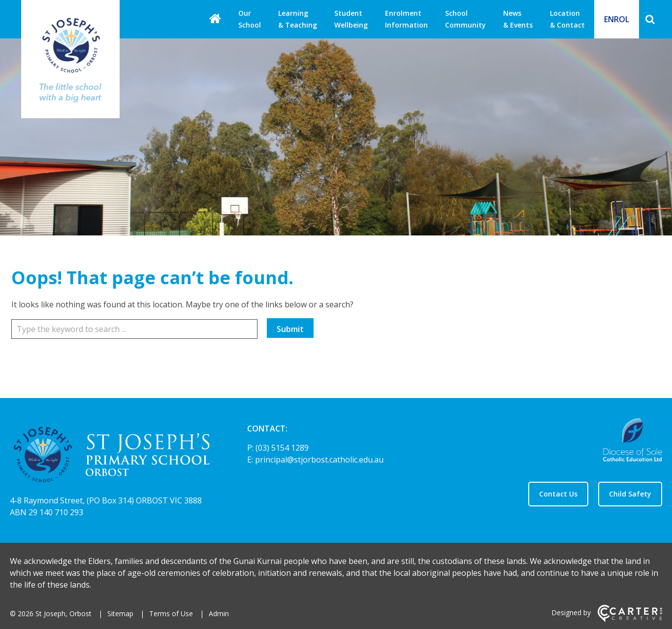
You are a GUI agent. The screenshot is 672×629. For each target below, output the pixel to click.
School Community (465, 19)
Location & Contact (567, 19)
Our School (250, 19)
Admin (219, 613)
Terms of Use (171, 613)
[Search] (650, 19)
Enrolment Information (406, 19)
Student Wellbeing (351, 19)
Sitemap (120, 613)
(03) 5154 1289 (282, 448)
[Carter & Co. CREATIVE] (630, 619)
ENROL (617, 19)
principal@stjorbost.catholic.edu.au (319, 460)
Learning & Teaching (298, 19)
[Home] (111, 456)
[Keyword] (134, 329)
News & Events (518, 19)
